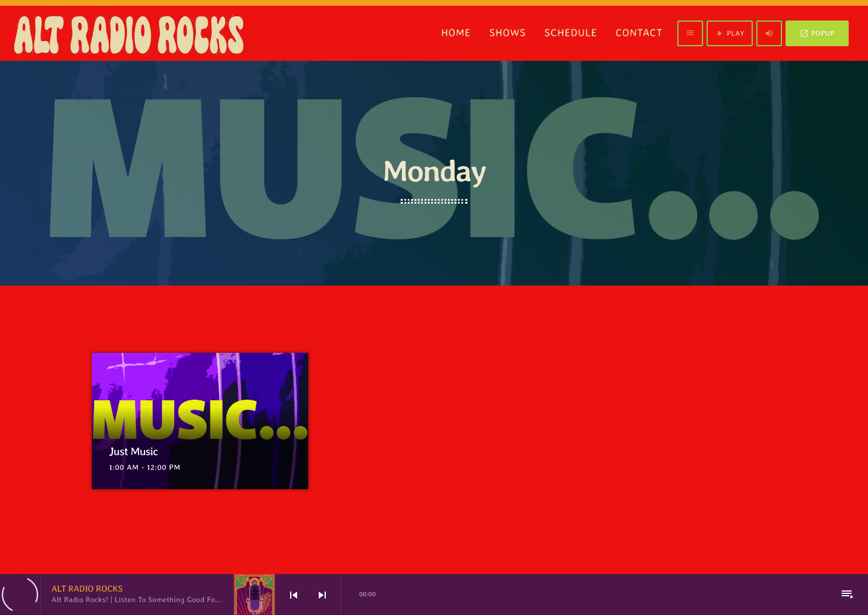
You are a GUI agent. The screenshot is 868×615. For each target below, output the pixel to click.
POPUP (817, 33)
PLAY (729, 33)
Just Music (138, 451)
